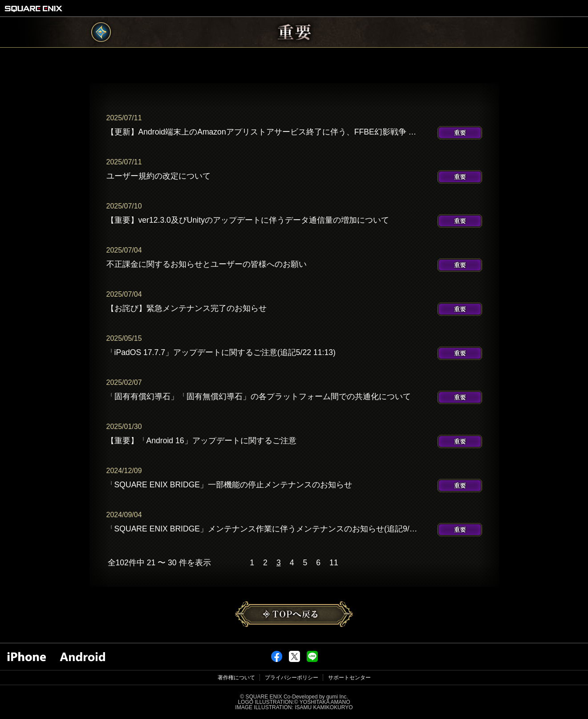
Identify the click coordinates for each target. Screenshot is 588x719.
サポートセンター (349, 678)
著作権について (236, 678)
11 (334, 563)
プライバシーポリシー (292, 678)
